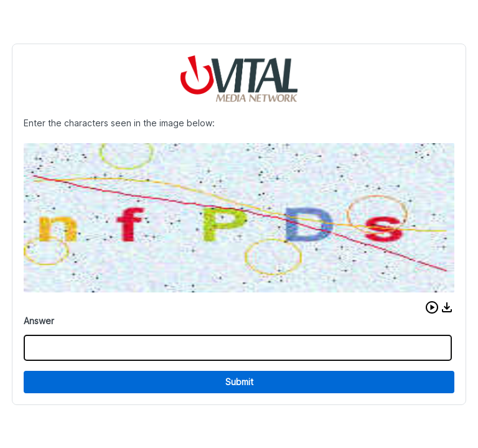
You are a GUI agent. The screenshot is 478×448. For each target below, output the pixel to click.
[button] (432, 307)
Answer (39, 321)
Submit (239, 382)
